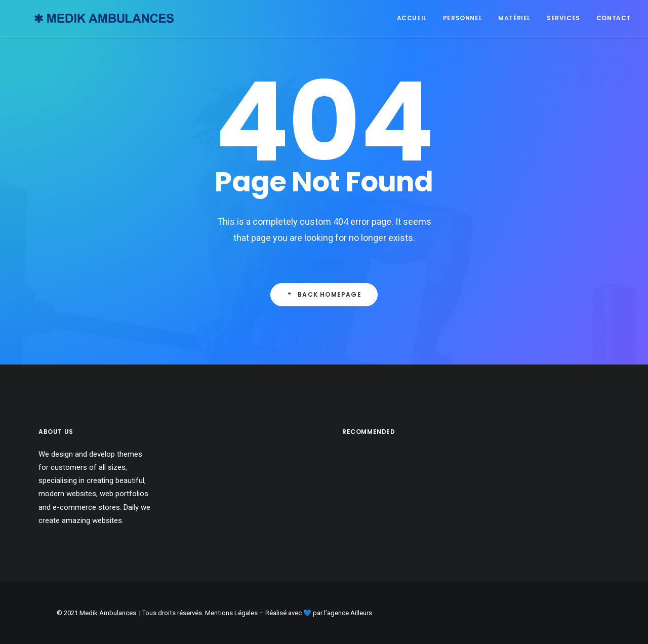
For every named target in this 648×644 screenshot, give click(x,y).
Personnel (462, 18)
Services (563, 18)
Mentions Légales (231, 613)
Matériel (514, 18)
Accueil (412, 18)
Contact (614, 18)
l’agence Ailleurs (348, 613)
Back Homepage (324, 294)
